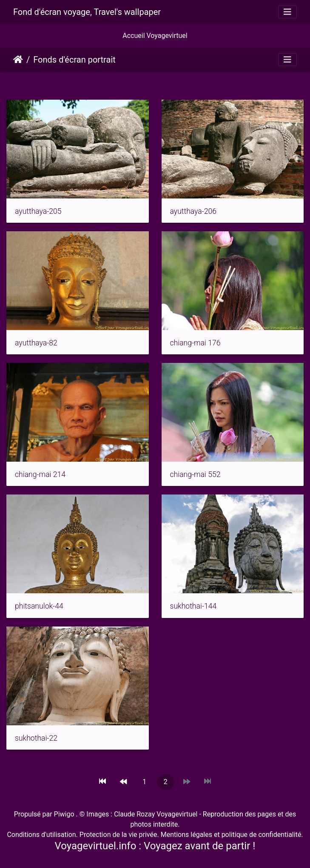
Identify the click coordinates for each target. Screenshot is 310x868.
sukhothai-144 (193, 606)
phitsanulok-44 (39, 606)
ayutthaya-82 (36, 343)
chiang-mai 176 (195, 343)
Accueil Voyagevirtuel (155, 36)
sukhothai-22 (36, 738)
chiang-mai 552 (195, 474)
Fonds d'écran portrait (74, 60)
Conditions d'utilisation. (42, 835)
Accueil (18, 60)
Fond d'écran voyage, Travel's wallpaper (87, 12)
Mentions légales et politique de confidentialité (230, 835)
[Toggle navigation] (287, 12)
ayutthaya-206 (193, 211)
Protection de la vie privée (118, 835)
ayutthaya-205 (38, 211)
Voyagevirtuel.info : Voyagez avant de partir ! (155, 846)
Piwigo (64, 814)
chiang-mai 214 (40, 474)
